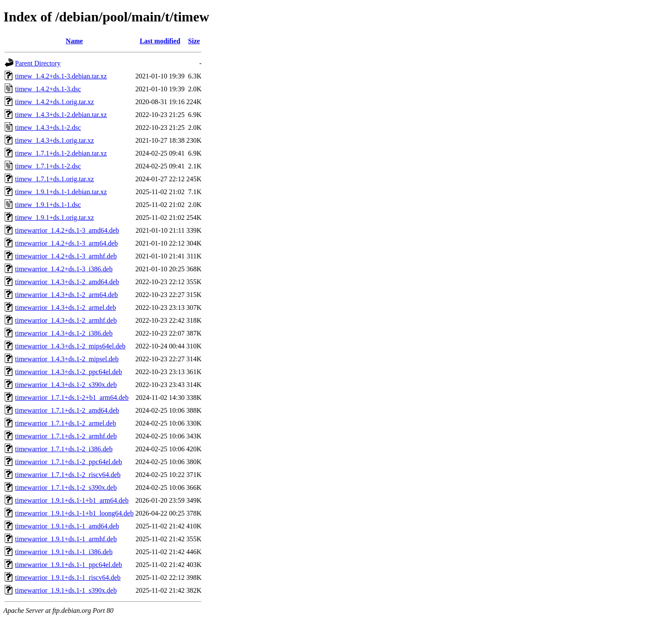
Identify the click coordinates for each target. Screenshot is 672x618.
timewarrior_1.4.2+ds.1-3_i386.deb (64, 269)
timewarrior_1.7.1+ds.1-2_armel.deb (66, 423)
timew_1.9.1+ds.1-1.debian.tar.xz (61, 192)
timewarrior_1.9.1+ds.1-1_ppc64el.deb (69, 565)
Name (74, 41)
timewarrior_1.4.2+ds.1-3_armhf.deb (66, 256)
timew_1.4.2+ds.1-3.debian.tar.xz (61, 76)
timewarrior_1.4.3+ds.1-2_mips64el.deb (70, 346)
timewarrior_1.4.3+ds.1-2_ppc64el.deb (69, 372)
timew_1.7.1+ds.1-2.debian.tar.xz (61, 153)
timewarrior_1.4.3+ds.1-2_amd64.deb (67, 282)
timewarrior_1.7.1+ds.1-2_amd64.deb (67, 410)
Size (194, 41)
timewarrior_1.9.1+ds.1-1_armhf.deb (66, 539)
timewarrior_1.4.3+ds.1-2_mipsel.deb (67, 359)
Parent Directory (38, 63)
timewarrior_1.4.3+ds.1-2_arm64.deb (66, 295)
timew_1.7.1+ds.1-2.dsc (48, 166)
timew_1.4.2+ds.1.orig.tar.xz (54, 102)
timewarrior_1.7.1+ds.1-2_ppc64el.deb (69, 462)
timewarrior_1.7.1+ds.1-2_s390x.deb (66, 487)
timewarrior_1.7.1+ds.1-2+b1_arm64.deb (72, 397)
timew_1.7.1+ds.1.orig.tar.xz (54, 179)
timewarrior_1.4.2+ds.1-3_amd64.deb (67, 230)
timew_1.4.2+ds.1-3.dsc (48, 89)
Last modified (160, 41)
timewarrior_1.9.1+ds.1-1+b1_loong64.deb (74, 513)
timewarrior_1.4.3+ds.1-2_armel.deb (66, 307)
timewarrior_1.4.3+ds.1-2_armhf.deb (66, 320)
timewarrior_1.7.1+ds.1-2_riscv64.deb (68, 475)
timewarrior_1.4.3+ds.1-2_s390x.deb (66, 385)
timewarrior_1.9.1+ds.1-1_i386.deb (64, 552)
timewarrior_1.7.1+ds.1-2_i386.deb (64, 449)
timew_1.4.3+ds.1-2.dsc (48, 127)
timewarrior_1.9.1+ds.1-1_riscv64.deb (68, 577)
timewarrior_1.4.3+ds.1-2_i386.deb (64, 333)
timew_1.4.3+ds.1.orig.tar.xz (54, 140)
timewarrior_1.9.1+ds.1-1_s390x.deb (66, 590)
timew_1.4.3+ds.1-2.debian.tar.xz (61, 115)
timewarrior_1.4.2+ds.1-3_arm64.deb (66, 243)
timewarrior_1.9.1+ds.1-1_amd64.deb (67, 526)
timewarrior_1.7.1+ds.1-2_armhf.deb (66, 436)
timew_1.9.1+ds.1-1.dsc (48, 205)
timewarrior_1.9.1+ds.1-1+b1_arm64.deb (72, 500)
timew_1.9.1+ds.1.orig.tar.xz (54, 217)
